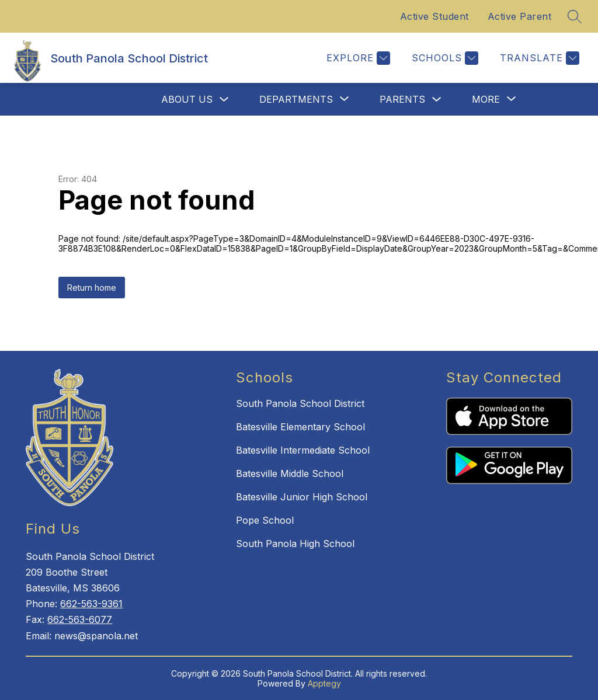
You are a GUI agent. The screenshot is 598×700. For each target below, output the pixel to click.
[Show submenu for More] (486, 99)
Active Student (434, 16)
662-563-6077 (80, 619)
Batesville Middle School (290, 473)
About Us (187, 99)
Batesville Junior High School (302, 497)
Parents (402, 99)
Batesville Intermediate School (303, 450)
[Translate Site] (538, 58)
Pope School (265, 520)
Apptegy (324, 683)
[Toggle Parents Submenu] (437, 100)
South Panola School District (300, 403)
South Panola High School (295, 544)
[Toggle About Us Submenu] (224, 100)
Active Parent (520, 16)
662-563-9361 (91, 604)
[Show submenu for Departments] (296, 99)
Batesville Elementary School (300, 427)
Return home (92, 288)
